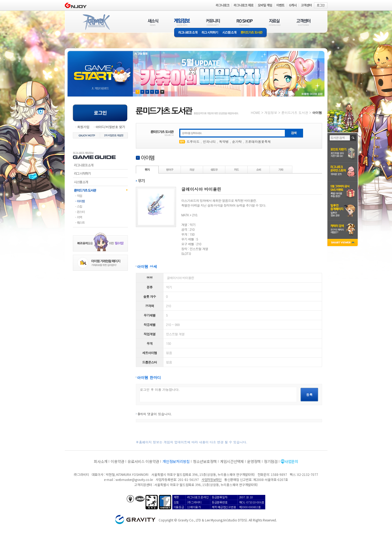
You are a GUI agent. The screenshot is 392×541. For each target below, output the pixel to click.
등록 (309, 394)
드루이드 (193, 141)
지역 (100, 217)
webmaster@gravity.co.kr (134, 479)
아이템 (100, 201)
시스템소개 (229, 33)
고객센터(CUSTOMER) (303, 22)
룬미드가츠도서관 (100, 190)
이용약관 (117, 461)
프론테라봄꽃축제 (258, 141)
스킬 (100, 206)
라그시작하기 (100, 173)
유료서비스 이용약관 (143, 461)
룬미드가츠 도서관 (253, 33)
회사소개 (101, 461)
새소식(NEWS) (153, 22)
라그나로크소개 (187, 33)
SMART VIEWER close (343, 243)
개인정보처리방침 (176, 461)
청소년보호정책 (205, 461)
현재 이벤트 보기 (162, 92)
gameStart (100, 69)
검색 (353, 138)
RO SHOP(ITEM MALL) (245, 22)
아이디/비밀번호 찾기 (110, 127)
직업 (100, 196)
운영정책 (254, 461)
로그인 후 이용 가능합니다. (218, 394)
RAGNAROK (96, 22)
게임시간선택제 (232, 461)
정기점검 (271, 461)
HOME (255, 112)
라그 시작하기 (210, 33)
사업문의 (291, 461)
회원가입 (83, 127)
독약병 (224, 141)
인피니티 (209, 141)
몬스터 (100, 212)
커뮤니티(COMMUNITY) (213, 22)
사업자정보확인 (212, 479)
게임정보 (271, 112)
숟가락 (237, 141)
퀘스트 (100, 223)
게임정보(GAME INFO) (182, 22)
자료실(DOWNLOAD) (274, 22)
